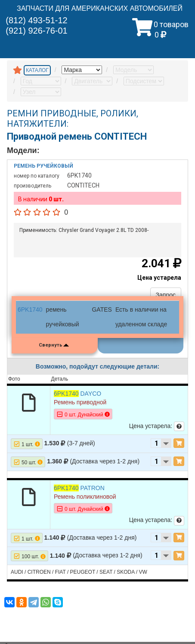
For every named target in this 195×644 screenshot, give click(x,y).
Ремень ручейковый (43, 166)
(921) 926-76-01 (36, 31)
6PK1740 (30, 309)
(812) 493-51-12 (36, 20)
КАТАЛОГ (37, 70)
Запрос (166, 295)
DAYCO (77, 394)
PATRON (79, 488)
